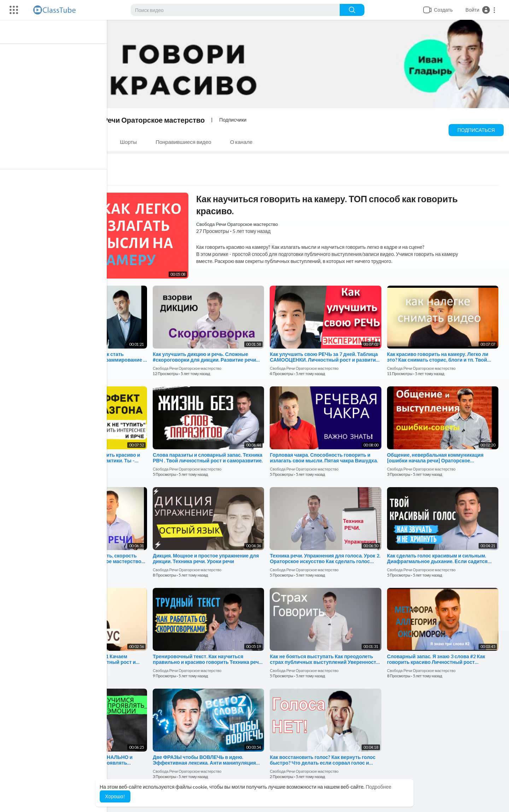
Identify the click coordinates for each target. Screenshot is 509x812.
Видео (50, 142)
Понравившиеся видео (187, 142)
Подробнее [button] (378, 787)
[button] (481, 10)
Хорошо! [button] (115, 796)
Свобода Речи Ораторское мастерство (141, 120)
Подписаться (476, 130)
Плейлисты (91, 142)
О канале (245, 142)
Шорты (131, 142)
